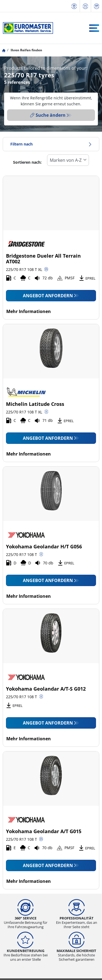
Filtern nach (51, 144)
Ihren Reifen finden (26, 50)
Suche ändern (48, 115)
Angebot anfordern (48, 296)
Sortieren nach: (27, 162)
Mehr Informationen (29, 311)
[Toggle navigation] (94, 28)
